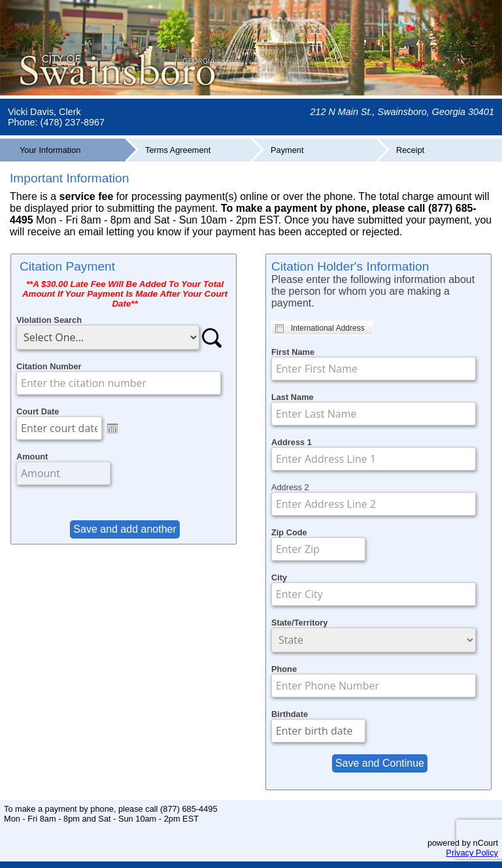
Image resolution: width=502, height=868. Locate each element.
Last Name (293, 397)
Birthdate (290, 714)
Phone (284, 669)
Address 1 (292, 442)
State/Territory (300, 623)
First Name (293, 352)
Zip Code (289, 532)
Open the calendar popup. (112, 428)
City (279, 577)
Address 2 (290, 487)
